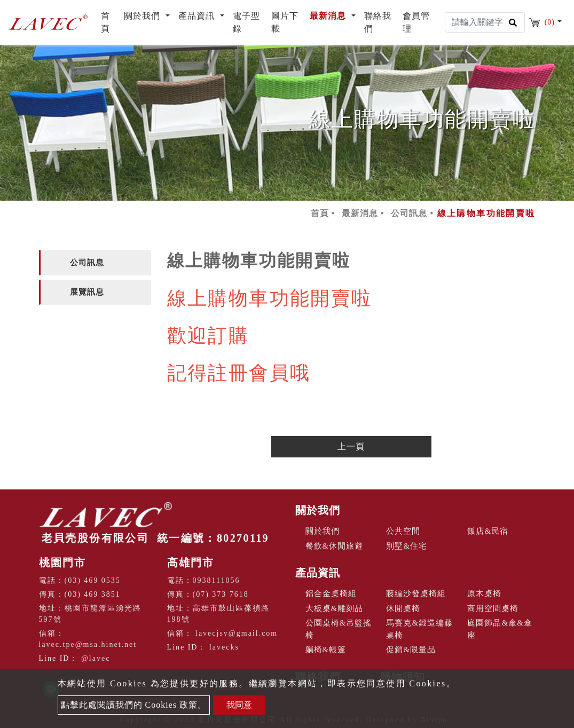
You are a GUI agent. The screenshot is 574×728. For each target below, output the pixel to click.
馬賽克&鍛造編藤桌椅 (419, 629)
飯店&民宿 (488, 531)
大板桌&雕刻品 (335, 608)
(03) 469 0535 (93, 580)
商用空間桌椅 (493, 608)
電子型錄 (246, 22)
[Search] (485, 22)
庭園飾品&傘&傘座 (500, 629)
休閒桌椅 (403, 608)
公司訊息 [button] (87, 263)
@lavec (96, 658)
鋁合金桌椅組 (331, 594)
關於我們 (318, 510)
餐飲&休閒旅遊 (335, 546)
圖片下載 (285, 22)
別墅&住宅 (407, 546)
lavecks (224, 647)
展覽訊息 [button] (87, 292)
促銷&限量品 (411, 650)
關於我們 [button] (143, 16)
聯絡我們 (378, 22)
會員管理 (416, 22)
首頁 (110, 22)
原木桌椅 (484, 594)
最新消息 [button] (329, 16)
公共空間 (403, 531)
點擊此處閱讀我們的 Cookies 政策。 (134, 705)
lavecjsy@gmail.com (237, 633)
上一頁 (351, 446)
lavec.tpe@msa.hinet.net (88, 644)
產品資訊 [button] (198, 16)
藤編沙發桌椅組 (416, 594)
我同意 (239, 705)
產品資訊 (318, 573)
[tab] (95, 263)
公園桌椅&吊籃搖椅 (339, 629)
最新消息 (360, 213)
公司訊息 (409, 213)
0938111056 (217, 580)
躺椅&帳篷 (326, 650)
